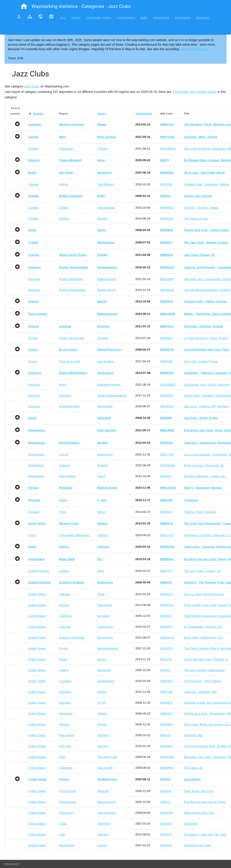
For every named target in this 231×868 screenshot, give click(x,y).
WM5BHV (167, 724)
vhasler (102, 692)
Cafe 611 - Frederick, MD (200, 692)
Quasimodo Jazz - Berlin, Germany (207, 385)
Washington (67, 845)
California (65, 616)
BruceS (102, 724)
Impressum (11, 864)
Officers (183, 18)
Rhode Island (68, 802)
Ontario (64, 208)
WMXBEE (167, 395)
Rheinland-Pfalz (69, 406)
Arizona (64, 605)
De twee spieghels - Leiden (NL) (205, 476)
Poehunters (105, 605)
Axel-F (102, 476)
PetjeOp (103, 465)
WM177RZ (167, 454)
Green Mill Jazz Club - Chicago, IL (206, 659)
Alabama (65, 594)
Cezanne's (191, 824)
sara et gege (105, 361)
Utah (62, 834)
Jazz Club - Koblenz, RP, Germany (206, 406)
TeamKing (104, 824)
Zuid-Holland (67, 476)
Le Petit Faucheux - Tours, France (206, 338)
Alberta (64, 184)
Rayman (103, 746)
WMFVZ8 (166, 692)
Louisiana (65, 681)
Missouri (64, 724)
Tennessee (66, 813)
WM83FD (166, 681)
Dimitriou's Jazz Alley (198, 845)
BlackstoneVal (106, 802)
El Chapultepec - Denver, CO (203, 627)
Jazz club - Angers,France (201, 361)
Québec (64, 218)
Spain (32, 535)
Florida (63, 648)
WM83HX (166, 746)
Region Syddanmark (72, 290)
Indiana (64, 670)
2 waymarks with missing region (194, 92)
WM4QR (166, 791)
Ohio (62, 757)
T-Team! (103, 149)
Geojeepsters (106, 681)
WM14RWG (168, 385)
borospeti (103, 616)
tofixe (101, 571)
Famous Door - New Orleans (202, 681)
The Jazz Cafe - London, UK (202, 571)
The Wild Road (107, 757)
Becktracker (105, 454)
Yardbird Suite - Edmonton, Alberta (206, 184)
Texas (63, 824)
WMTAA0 (166, 184)
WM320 (165, 670)
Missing (203, 18)
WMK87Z (166, 512)
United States (37, 594)
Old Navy (103, 735)
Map (144, 18)
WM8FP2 (166, 627)
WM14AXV (167, 638)
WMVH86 (166, 361)
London (64, 571)
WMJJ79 (166, 659)
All (63, 18)
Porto (62, 512)
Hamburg (65, 395)
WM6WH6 (167, 768)
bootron (102, 845)
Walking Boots (107, 279)
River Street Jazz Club (198, 791)
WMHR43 (166, 605)
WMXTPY (167, 571)
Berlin (63, 385)
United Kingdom (39, 571)
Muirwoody (104, 670)
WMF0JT (166, 834)
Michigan (65, 703)
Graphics (161, 18)
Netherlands (36, 454)
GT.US (102, 703)
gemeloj (102, 218)
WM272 (165, 802)
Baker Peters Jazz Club (199, 813)
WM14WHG (168, 149)
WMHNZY (167, 338)
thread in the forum (193, 49)
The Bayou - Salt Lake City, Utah (205, 834)
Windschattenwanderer (112, 395)
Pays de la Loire (69, 361)
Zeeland (64, 465)
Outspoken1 (105, 627)
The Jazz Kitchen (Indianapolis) (204, 670)
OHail (101, 594)
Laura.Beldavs (107, 813)
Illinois (63, 659)
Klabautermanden (109, 385)
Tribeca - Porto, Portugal (200, 512)
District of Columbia (72, 638)
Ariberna (103, 535)
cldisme (102, 714)
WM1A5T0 (167, 535)
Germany (34, 385)
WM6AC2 (166, 714)
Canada (33, 184)
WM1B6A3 (167, 290)
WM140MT (167, 279)
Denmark (34, 279)
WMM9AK (167, 218)
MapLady (103, 791)
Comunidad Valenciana (74, 535)
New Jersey (67, 735)
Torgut (101, 512)
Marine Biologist (108, 648)
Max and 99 (105, 768)
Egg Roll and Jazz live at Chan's (205, 802)
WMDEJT (166, 594)
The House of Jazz (196, 218)
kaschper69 (105, 406)
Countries (126, 18)
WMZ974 (166, 476)
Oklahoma (66, 768)
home (24, 6)
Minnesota (66, 714)
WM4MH (166, 616)
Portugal (34, 512)
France (33, 338)
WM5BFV (166, 703)
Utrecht (64, 454)
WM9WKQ (167, 208)
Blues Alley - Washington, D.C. (204, 638)
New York (65, 746)
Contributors (99, 18)
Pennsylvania (68, 791)
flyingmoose (105, 638)
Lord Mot (103, 834)
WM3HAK (167, 813)
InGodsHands (106, 208)
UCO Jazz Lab (193, 768)
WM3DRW (167, 757)
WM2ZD (166, 735)
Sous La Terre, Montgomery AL (204, 594)
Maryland (65, 692)
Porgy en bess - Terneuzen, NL (204, 465)
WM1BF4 (166, 824)
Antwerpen (66, 149)
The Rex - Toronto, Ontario (201, 208)
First (76, 18)
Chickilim (103, 338)
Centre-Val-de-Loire (72, 338)
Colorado (65, 627)
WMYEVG (167, 406)
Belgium (33, 149)
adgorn (102, 659)
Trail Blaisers (106, 184)
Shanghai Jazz (193, 735)
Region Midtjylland (71, 279)
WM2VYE (166, 648)
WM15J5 (166, 845)
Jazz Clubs (32, 86)
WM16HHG (168, 465)
